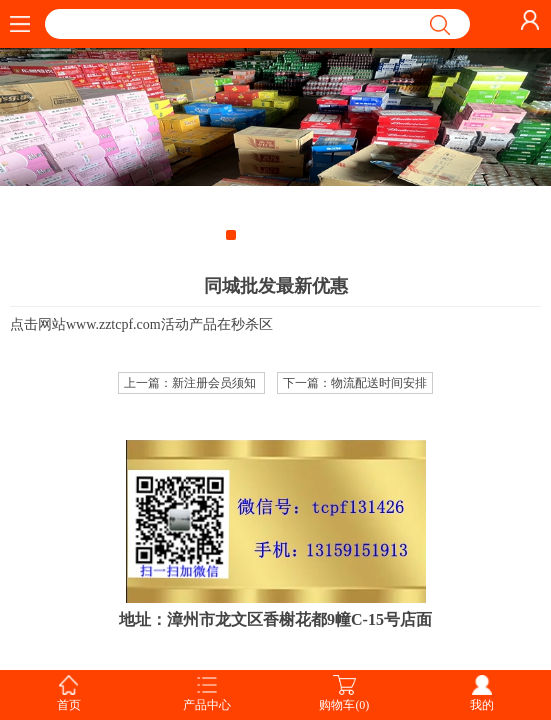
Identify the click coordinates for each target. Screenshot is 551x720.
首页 (69, 705)
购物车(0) (344, 705)
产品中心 (207, 705)
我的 (482, 705)
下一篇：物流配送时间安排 (355, 383)
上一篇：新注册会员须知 (191, 383)
